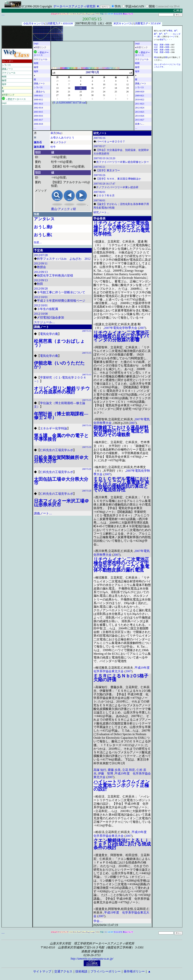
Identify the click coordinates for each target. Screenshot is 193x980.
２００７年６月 (105, 196)
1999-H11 (38, 96)
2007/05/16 (99, 138)
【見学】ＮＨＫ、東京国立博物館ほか (119, 179)
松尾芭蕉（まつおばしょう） (59, 343)
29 (57, 81)
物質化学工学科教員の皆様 (55, 276)
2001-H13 (38, 104)
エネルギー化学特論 (54, 428)
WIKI (98, 14)
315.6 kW (156, 24)
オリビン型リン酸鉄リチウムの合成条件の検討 (62, 390)
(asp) (4, 103)
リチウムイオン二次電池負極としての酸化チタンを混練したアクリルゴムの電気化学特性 (121, 229)
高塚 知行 (100, 770)
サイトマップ (63, 14)
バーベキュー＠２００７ (111, 142)
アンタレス (44, 219)
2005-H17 (38, 120)
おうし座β (43, 227)
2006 (58, 68)
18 (116, 88)
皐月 (53, 133)
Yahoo (84, 14)
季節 (170, 31)
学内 (118, 6)
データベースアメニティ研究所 (74, 6)
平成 (156, 52)
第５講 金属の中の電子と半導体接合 (61, 437)
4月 (54, 73)
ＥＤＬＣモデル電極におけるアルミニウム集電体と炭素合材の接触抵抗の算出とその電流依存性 (121, 484)
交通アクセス (63, 971)
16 (92, 88)
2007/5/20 (87, 469)
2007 (79, 68)
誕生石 (38, 142)
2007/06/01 (99, 192)
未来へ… (139, 124)
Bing (88, 14)
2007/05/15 (92, 19)
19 (127, 88)
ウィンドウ (118, 14)
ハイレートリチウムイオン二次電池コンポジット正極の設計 (122, 785)
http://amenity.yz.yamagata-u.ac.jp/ (92, 959)
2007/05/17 (99, 146)
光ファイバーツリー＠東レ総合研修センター (123, 162)
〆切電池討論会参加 (51, 317)
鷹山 (54, 209)
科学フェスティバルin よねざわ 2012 (64, 259)
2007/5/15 (87, 331)
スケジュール (9, 73)
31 (104, 95)
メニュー (54, 14)
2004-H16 (38, 116)
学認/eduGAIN (135, 6)
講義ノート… (43, 513)
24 (104, 92)
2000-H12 (38, 100)
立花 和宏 (129, 770)
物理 (4, 80)
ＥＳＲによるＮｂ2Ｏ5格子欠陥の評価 (121, 678)
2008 (100, 68)
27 (57, 95)
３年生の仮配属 (47, 309)
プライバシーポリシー (106, 971)
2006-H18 (38, 124)
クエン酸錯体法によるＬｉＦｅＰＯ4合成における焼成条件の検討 (122, 844)
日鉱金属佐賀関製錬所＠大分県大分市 (61, 459)
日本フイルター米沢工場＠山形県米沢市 (61, 503)
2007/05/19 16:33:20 (104, 158)
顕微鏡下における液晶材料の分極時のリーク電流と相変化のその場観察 (121, 431)
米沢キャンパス (123, 24)
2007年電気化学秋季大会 (121, 328)
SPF (112, 14)
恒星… (38, 242)
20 (57, 92)
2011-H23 (139, 104)
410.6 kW (68, 24)
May (59, 133)
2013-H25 (140, 112)
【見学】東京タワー (108, 170)
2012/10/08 (41, 314)
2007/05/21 (99, 167)
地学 (4, 84)
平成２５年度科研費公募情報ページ (61, 301)
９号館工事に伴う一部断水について (61, 292)
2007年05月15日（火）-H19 (93, 23)
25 (116, 92)
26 (127, 92)
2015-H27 (140, 120)
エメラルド (60, 142)
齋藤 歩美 (114, 770)
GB (109, 14)
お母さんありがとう (62, 138)
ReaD (79, 14)
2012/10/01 (41, 297)
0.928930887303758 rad (71, 102)
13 (57, 88)
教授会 (41, 267)
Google (92, 14)
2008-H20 (140, 92)
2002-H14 (38, 108)
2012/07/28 (41, 255)
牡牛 (53, 147)
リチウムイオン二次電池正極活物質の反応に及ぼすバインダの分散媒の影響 (121, 336)
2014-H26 (140, 116)
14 (69, 88)
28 (69, 95)
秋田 (40, 284)
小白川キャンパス (34, 24)
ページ (172, 37)
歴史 (162, 40)
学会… (98, 921)
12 (76, 68)
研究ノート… (101, 212)
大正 (156, 47)
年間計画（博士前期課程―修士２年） (61, 416)
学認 (102, 14)
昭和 (156, 50)
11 (75, 68)
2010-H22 (140, 100)
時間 (4, 77)
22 (81, 92)
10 (72, 68)
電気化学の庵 (49, 334)
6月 (131, 73)
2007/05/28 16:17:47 (104, 184)
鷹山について (128, 14)
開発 (152, 6)
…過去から (39, 92)
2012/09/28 (41, 289)
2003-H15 (38, 112)
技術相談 (81, 971)
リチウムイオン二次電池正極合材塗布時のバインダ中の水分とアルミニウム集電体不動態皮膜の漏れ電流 (121, 565)
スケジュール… (44, 322)
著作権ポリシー (134, 971)
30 (69, 81)
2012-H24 (140, 108)
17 (104, 88)
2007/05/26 (99, 175)
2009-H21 (140, 96)
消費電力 (53, 24)
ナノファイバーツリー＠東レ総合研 (117, 187)
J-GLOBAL (73, 14)
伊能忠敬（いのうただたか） (59, 365)
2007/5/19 (87, 447)
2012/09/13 (41, 272)
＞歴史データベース (14, 99)
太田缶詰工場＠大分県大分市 (61, 481)
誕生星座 (39, 147)
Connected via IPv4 (168, 6)
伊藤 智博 (106, 773)
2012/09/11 (41, 263)
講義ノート (8, 69)
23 (92, 92)
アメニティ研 (67, 209)
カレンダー (8, 61)
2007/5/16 (87, 425)
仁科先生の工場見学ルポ (57, 450)
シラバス (6, 65)
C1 (106, 14)
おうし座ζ (43, 235)
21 (69, 92)
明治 (156, 45)
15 (81, 88)
